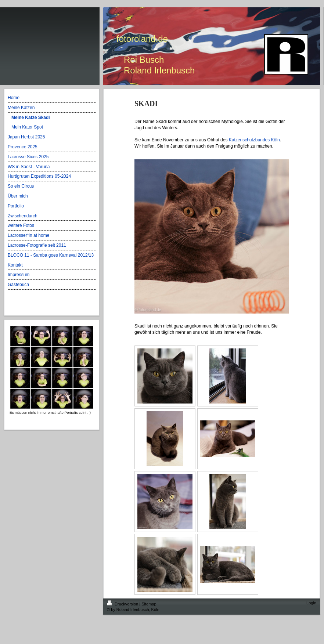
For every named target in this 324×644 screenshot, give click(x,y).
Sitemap (149, 604)
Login (311, 603)
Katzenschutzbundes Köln (254, 140)
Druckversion (123, 604)
